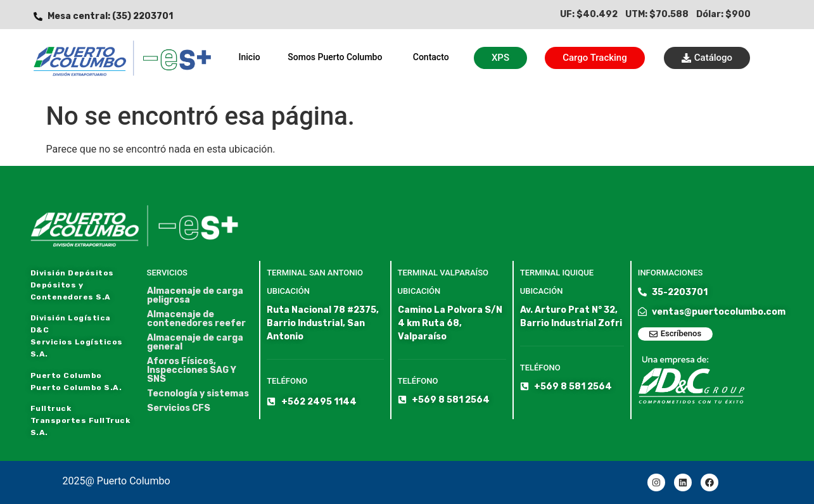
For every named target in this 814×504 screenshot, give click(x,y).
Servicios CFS (179, 408)
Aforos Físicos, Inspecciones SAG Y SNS (192, 370)
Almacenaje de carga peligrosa (195, 296)
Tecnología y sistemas (198, 394)
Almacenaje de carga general (195, 343)
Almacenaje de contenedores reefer (196, 319)
